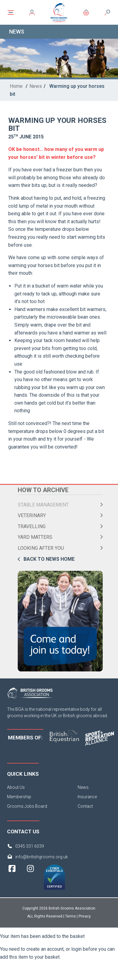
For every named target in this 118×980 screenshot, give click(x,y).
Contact (85, 806)
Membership (19, 797)
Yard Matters (35, 537)
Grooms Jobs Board (27, 806)
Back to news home (49, 559)
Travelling (32, 526)
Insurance (87, 797)
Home (16, 86)
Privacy (85, 916)
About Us (16, 787)
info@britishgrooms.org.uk (42, 857)
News (36, 86)
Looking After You (41, 548)
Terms (70, 916)
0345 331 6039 (30, 846)
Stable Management (43, 505)
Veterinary (32, 515)
